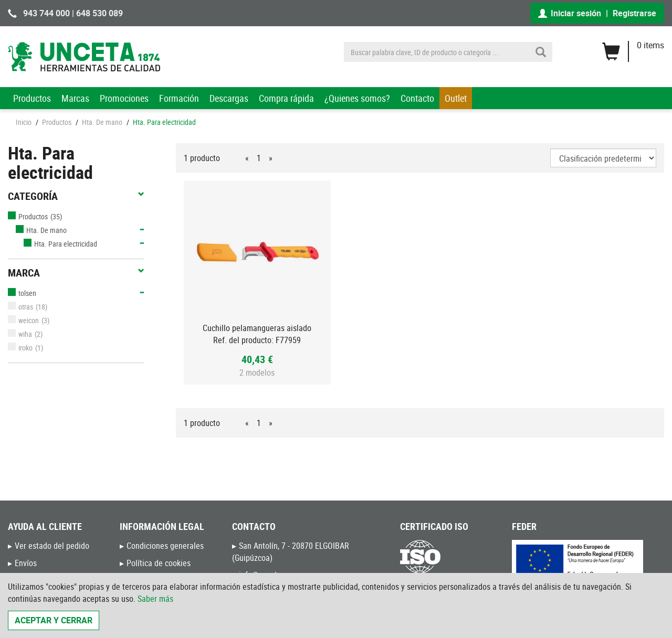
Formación (179, 98)
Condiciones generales (165, 546)
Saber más (155, 599)
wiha (20, 334)
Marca (76, 273)
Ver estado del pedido (52, 546)
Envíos (26, 563)
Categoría (76, 196)
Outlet (456, 98)
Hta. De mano (102, 122)
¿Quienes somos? (357, 98)
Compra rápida (286, 98)
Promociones (124, 98)
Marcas (75, 98)
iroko (20, 348)
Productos (32, 98)
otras (20, 307)
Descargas (229, 98)
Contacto (417, 98)
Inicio (24, 122)
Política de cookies (159, 563)
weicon (23, 320)
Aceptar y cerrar (54, 620)
